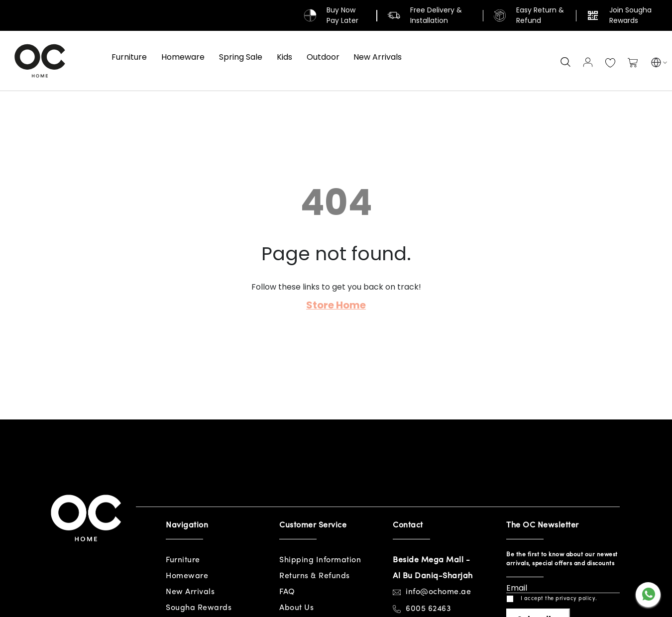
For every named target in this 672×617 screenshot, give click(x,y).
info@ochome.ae (438, 592)
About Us (296, 608)
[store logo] (40, 61)
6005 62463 (428, 609)
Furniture (183, 560)
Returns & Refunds (315, 576)
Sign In (588, 62)
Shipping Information (320, 560)
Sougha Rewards (199, 608)
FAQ (287, 592)
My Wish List (610, 63)
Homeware (187, 576)
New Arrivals (190, 592)
